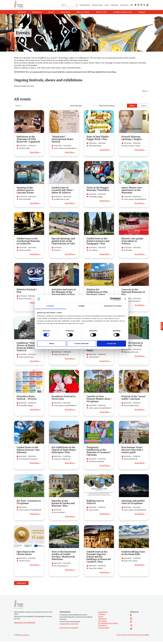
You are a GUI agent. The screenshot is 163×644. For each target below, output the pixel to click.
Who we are (124, 6)
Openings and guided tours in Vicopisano (133, 503)
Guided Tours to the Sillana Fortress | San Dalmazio (28, 451)
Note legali (126, 637)
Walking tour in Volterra (95, 503)
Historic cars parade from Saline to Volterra (132, 242)
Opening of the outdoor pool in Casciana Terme (25, 191)
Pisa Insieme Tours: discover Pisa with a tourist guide (132, 451)
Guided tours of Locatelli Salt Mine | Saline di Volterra (63, 191)
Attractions (103, 623)
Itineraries (102, 621)
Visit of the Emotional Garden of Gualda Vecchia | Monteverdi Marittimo (64, 557)
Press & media (104, 630)
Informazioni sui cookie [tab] (113, 306)
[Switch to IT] (132, 6)
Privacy (119, 637)
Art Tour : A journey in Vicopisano (29, 503)
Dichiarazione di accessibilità (140, 637)
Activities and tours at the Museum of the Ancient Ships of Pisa (64, 293)
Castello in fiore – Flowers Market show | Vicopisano (99, 400)
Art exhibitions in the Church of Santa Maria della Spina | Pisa (64, 451)
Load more (21, 584)
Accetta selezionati (81, 343)
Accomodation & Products (108, 625)
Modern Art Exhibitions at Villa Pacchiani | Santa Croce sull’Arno (97, 294)
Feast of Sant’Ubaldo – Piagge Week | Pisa (99, 139)
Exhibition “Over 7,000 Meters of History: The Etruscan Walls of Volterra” (29, 348)
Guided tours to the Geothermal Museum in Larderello (28, 242)
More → (146, 92)
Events (101, 619)
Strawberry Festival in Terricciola (64, 399)
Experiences (103, 614)
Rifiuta (52, 343)
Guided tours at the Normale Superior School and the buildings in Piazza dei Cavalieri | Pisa (99, 558)
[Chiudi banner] (125, 299)
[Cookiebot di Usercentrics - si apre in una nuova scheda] (112, 299)
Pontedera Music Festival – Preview (27, 399)
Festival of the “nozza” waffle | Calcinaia (134, 399)
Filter (132, 107)
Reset (144, 107)
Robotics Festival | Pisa (27, 292)
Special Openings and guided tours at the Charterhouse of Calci (63, 242)
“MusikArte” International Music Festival (63, 140)
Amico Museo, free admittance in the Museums (132, 191)
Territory (102, 616)
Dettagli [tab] (81, 306)
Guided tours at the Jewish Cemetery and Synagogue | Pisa (98, 242)
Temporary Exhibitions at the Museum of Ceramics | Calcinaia (99, 452)
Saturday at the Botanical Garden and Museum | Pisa (63, 504)
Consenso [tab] (50, 306)
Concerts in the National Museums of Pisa (133, 293)
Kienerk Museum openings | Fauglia (132, 139)
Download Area (85, 6)
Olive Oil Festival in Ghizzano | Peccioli (132, 345)
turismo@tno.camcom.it (69, 626)
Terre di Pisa (24, 637)
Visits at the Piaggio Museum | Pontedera (98, 190)
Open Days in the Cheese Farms (26, 554)
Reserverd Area (97, 6)
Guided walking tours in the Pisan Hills (133, 554)
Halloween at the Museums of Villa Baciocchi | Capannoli (28, 140)
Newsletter (115, 6)
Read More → (36, 153)
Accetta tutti (111, 343)
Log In (107, 6)
